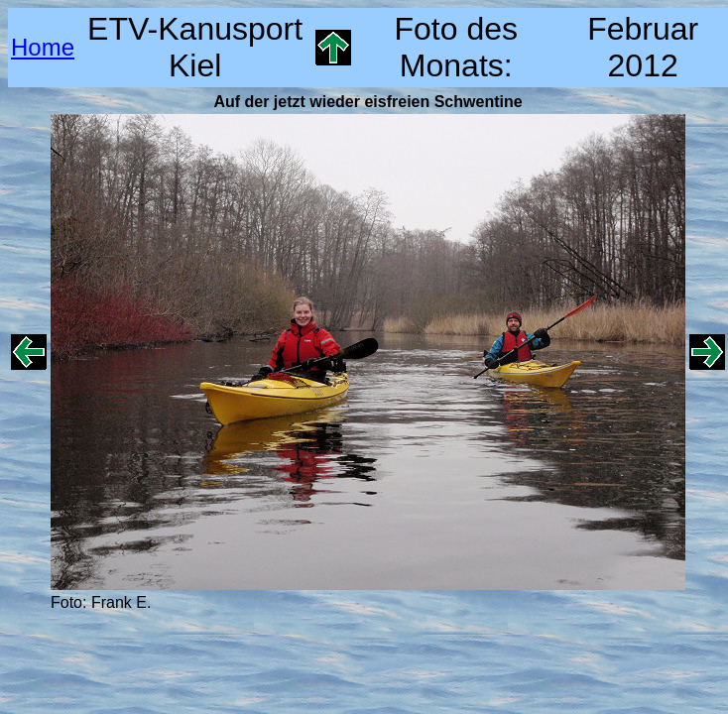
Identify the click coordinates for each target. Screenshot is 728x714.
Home (43, 47)
